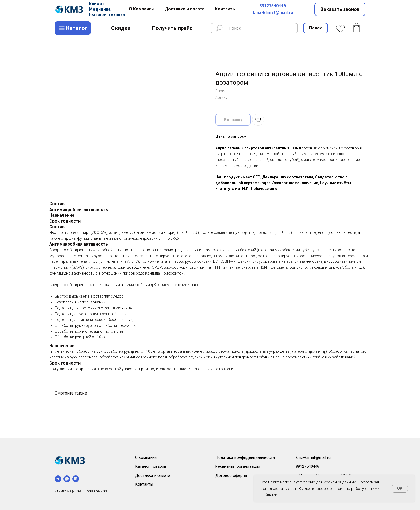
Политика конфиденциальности (245, 457)
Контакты (144, 484)
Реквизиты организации (238, 466)
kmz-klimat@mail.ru (273, 12)
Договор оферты (231, 475)
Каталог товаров (151, 466)
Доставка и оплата (153, 475)
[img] (70, 9)
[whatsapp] (67, 479)
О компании (146, 457)
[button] (340, 9)
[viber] (76, 479)
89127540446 (273, 6)
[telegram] (58, 479)
